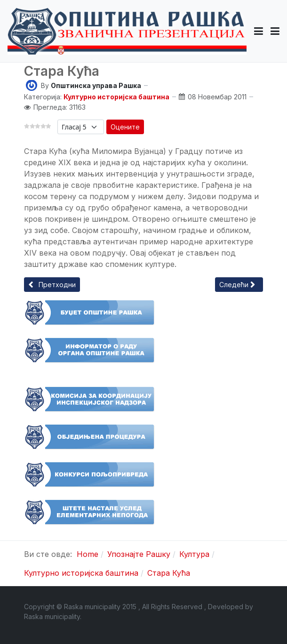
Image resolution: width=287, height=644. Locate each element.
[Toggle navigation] (275, 31)
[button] (259, 31)
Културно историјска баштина (116, 97)
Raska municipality (52, 616)
